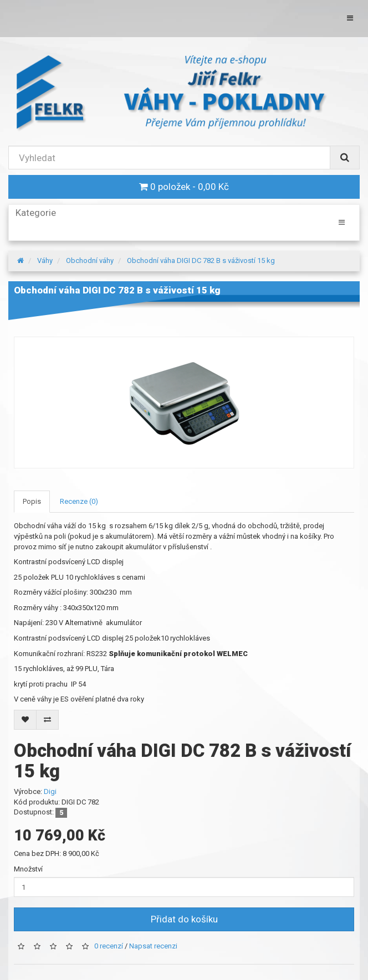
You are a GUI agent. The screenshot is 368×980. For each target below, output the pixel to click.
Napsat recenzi (153, 946)
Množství (28, 869)
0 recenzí (109, 946)
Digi (50, 791)
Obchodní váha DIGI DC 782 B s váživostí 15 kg (201, 261)
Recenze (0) (79, 501)
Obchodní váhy (90, 261)
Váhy (45, 261)
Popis (32, 501)
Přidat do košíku (184, 919)
